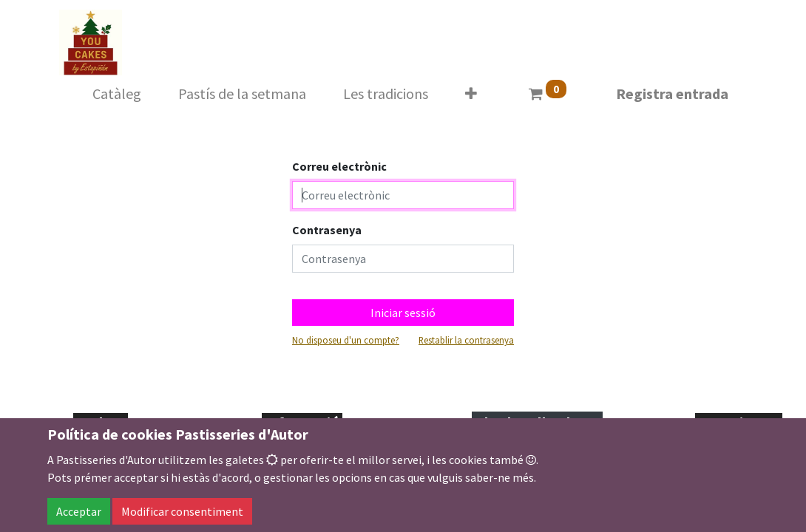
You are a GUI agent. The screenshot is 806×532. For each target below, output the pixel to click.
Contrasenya (327, 230)
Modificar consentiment (182, 511)
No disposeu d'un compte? (346, 340)
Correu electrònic (339, 166)
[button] (471, 94)
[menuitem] (117, 94)
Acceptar (79, 511)
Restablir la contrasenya (466, 340)
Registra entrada (672, 93)
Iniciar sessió (403, 313)
